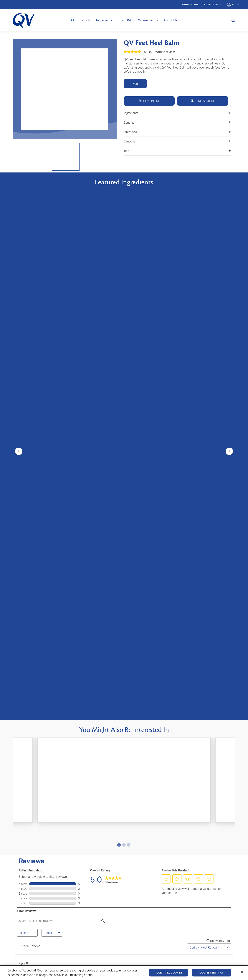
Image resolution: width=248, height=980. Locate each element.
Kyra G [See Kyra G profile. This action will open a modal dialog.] (23, 473)
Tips (177, 151)
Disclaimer (228, 869)
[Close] (242, 972)
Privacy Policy (188, 869)
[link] (113, 389)
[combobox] (213, 457)
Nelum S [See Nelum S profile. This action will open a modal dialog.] (24, 628)
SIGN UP (124, 782)
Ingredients (104, 20)
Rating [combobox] (28, 443)
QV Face (21, 829)
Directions (177, 132)
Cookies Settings (212, 972)
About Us (170, 20)
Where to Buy (148, 20)
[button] (166, 389)
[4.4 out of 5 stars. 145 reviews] (50, 352)
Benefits (177, 122)
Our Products (81, 20)
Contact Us (93, 823)
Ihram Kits (125, 20)
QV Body (21, 823)
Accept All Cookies (169, 972)
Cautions (177, 141)
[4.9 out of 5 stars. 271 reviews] (198, 349)
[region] (124, 973)
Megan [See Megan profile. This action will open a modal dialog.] (23, 526)
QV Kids (20, 840)
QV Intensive (23, 846)
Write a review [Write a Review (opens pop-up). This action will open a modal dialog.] (165, 52)
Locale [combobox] (53, 443)
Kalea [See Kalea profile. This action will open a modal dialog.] (23, 579)
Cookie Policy (209, 869)
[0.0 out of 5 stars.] (124, 349)
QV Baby (21, 834)
